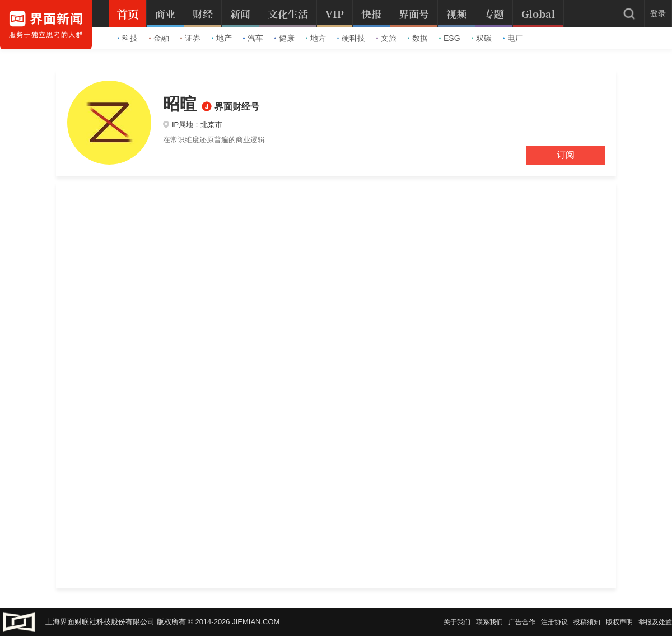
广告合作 (522, 622)
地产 (222, 38)
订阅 (566, 155)
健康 (284, 38)
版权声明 (619, 622)
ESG (450, 38)
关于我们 (457, 622)
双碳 (482, 38)
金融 (159, 38)
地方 (316, 38)
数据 (418, 38)
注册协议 (554, 622)
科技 (128, 38)
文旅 (386, 38)
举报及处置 (655, 622)
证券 (190, 38)
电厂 (513, 38)
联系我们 (489, 622)
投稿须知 (587, 622)
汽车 (253, 38)
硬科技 (351, 38)
